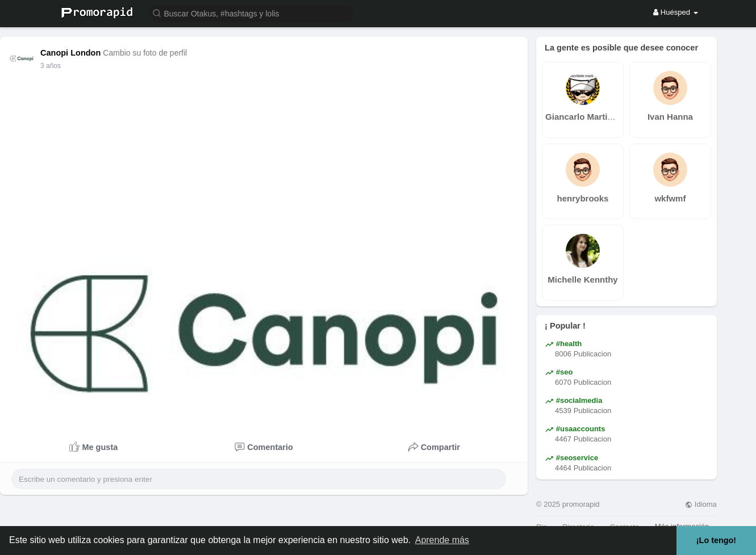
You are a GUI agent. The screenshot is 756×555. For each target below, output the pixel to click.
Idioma (701, 504)
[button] (252, 13)
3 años (51, 66)
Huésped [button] (675, 12)
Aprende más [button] (442, 540)
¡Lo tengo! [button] (716, 540)
